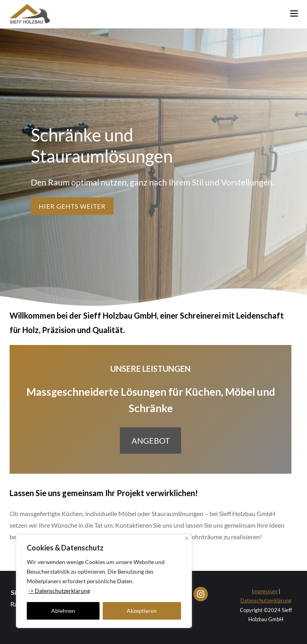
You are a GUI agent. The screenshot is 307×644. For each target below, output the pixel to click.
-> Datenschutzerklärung (59, 591)
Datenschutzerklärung (266, 600)
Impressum (265, 591)
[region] (104, 581)
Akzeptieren (142, 611)
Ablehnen (63, 611)
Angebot (151, 441)
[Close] (186, 538)
